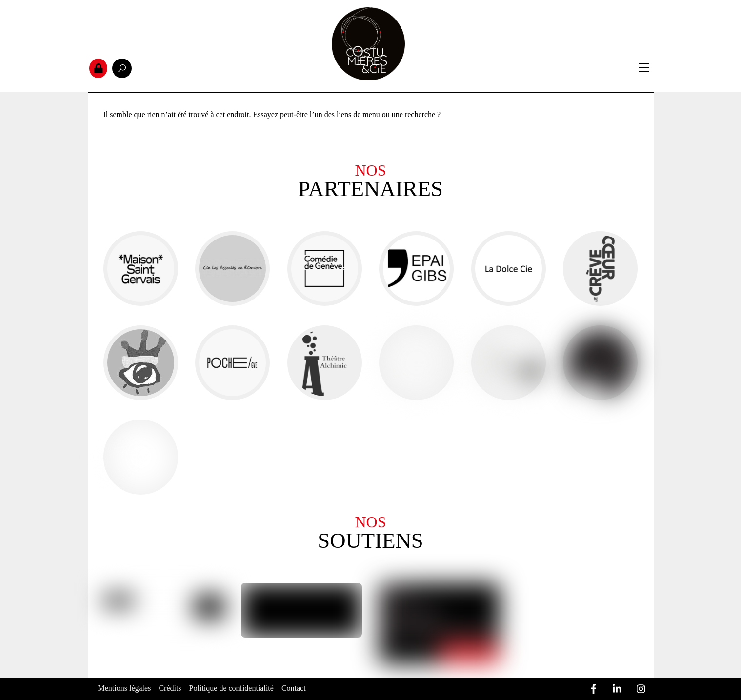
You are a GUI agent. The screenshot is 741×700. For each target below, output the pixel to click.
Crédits (170, 688)
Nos (370, 170)
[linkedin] (618, 687)
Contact (294, 688)
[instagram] (641, 687)
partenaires (370, 189)
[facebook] (594, 687)
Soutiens (370, 541)
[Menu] (644, 68)
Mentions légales (125, 688)
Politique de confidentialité (231, 688)
